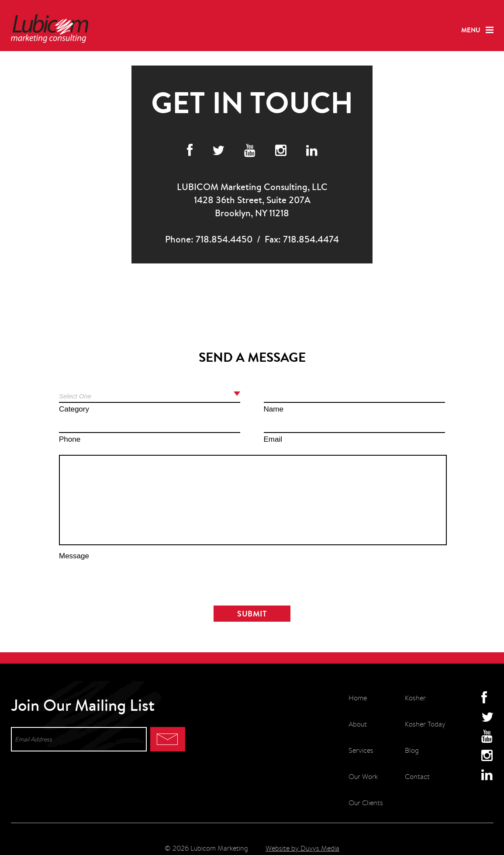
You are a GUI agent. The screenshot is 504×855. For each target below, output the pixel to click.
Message (74, 556)
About (358, 724)
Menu (471, 30)
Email (273, 439)
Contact (417, 777)
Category (74, 409)
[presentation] (252, 580)
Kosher (415, 698)
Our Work (363, 777)
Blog (412, 750)
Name (274, 409)
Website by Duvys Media (302, 848)
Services (361, 750)
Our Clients (366, 803)
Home (358, 698)
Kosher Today (425, 724)
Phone (70, 439)
